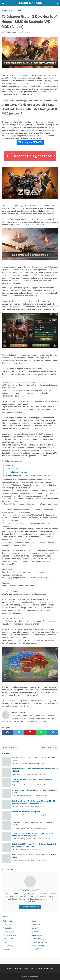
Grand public (38, 939)
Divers (35, 932)
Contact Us (38, 969)
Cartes (36, 925)
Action (7, 921)
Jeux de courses (40, 942)
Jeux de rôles (38, 946)
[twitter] (19, 732)
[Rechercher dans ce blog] (57, 3)
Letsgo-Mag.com (30, 3)
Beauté (7, 949)
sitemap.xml (49, 969)
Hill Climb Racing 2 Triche (17, 472)
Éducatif (36, 949)
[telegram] (53, 732)
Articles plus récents (10, 747)
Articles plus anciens (49, 747)
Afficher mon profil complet (30, 907)
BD (5, 942)
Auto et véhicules (10, 935)
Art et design (9, 932)
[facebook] (7, 732)
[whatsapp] (41, 732)
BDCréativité (9, 946)
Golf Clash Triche (14, 469)
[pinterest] (30, 732)
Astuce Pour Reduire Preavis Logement (26, 812)
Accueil (10, 969)
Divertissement (39, 935)
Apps (7, 925)
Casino (35, 928)
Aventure (8, 939)
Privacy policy (28, 969)
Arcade (8, 928)
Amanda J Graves (30, 890)
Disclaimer (18, 969)
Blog (35, 921)
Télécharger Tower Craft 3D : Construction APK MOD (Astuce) (30, 475)
